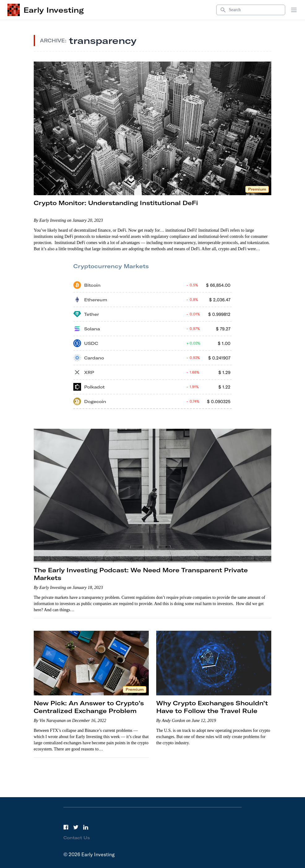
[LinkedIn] (86, 827)
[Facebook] (66, 827)
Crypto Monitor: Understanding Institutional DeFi (116, 203)
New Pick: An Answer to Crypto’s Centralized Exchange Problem (89, 707)
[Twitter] (76, 827)
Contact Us (77, 838)
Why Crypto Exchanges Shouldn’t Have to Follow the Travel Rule (212, 707)
